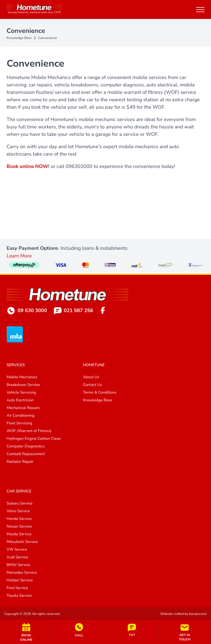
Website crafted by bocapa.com (184, 614)
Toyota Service (19, 596)
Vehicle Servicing (21, 392)
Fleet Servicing (19, 423)
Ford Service (17, 588)
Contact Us (92, 385)
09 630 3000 (27, 311)
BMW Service (18, 565)
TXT (132, 630)
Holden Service (20, 580)
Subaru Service (20, 503)
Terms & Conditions (100, 392)
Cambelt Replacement (26, 454)
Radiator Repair (20, 462)
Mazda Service (19, 534)
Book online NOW (27, 166)
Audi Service (17, 557)
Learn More (19, 256)
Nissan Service (19, 526)
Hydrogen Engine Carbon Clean (34, 439)
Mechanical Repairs (23, 408)
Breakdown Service (23, 385)
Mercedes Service (22, 572)
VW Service (17, 549)
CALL (79, 630)
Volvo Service (18, 511)
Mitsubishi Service (22, 542)
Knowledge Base (19, 38)
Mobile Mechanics (22, 377)
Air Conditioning (21, 415)
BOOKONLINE (26, 632)
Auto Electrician (20, 400)
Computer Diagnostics (26, 446)
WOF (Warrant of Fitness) (29, 431)
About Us (91, 377)
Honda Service (19, 519)
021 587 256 (73, 311)
